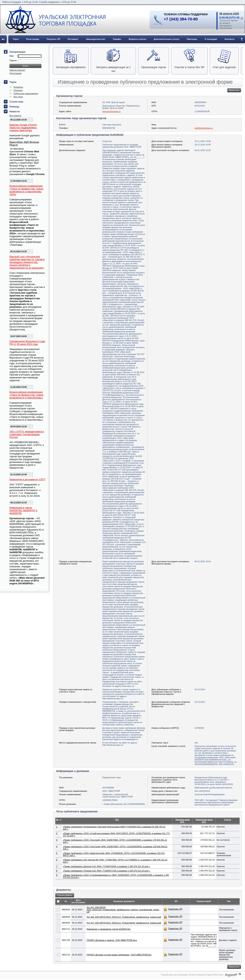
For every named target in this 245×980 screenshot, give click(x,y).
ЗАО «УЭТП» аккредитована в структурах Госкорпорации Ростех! (27, 434)
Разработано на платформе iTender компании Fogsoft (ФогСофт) (192, 975)
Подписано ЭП (175, 909)
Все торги (18, 97)
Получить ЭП (53, 39)
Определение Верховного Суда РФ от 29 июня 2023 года (27, 343)
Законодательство (96, 39)
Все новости (15, 116)
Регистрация (33, 39)
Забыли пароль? (17, 70)
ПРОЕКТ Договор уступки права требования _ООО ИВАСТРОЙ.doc (119, 955)
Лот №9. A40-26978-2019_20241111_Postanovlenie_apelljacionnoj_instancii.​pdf (124, 917)
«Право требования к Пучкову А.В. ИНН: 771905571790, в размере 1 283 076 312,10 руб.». (106, 871)
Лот (117, 820)
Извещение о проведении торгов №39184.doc (109, 929)
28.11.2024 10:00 (203, 145)
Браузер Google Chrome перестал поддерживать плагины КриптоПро (23, 128)
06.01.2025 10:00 (203, 561)
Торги (16, 39)
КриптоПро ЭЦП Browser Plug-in (24, 143)
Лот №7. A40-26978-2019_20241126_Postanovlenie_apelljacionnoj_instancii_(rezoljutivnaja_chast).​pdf (123, 910)
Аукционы (18, 87)
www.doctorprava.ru (112, 111)
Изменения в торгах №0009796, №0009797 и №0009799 (23, 510)
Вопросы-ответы (138, 39)
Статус (228, 820)
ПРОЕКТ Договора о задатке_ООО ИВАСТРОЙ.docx (112, 940)
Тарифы (117, 39)
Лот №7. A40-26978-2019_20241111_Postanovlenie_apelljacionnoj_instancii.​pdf (124, 923)
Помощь (14, 107)
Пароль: (14, 60)
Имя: (12, 56)
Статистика (16, 102)
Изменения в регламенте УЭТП (27, 479)
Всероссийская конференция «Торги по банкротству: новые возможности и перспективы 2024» (26, 190)
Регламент (73, 39)
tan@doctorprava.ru (204, 128)
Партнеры (192, 39)
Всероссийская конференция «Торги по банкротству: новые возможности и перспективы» (26, 395)
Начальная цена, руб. (204, 821)
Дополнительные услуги (167, 39)
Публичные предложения (26, 93)
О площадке (211, 39)
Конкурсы (18, 90)
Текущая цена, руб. (183, 821)
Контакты (230, 39)
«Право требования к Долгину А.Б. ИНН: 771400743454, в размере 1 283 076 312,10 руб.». (106, 866)
